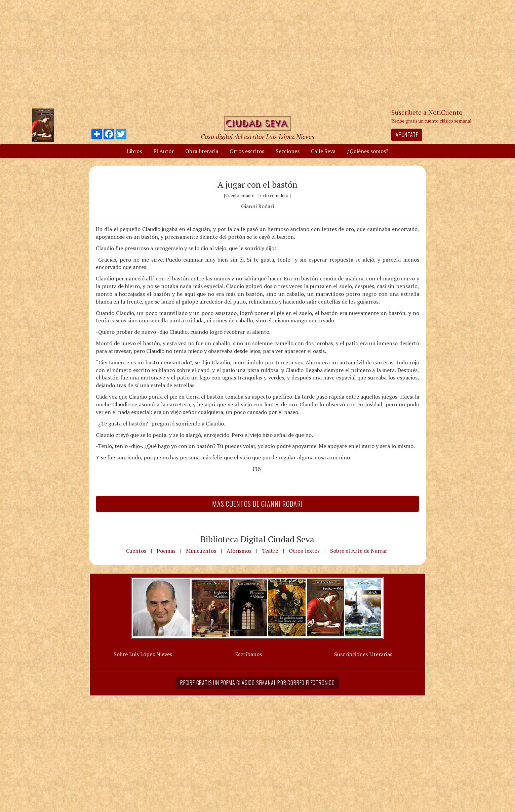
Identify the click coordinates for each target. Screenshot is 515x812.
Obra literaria (202, 151)
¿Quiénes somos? (368, 151)
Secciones (288, 151)
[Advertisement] (257, 54)
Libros (134, 151)
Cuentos (136, 551)
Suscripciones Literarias (363, 654)
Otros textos (304, 551)
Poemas (166, 551)
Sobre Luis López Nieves (143, 654)
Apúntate (407, 135)
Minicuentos (201, 551)
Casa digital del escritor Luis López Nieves (257, 137)
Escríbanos (248, 654)
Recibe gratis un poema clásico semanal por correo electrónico (257, 683)
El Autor (164, 151)
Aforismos (239, 551)
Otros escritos (247, 151)
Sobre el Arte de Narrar (359, 551)
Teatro (270, 551)
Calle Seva (323, 151)
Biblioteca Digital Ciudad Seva (257, 539)
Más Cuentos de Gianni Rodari (257, 504)
